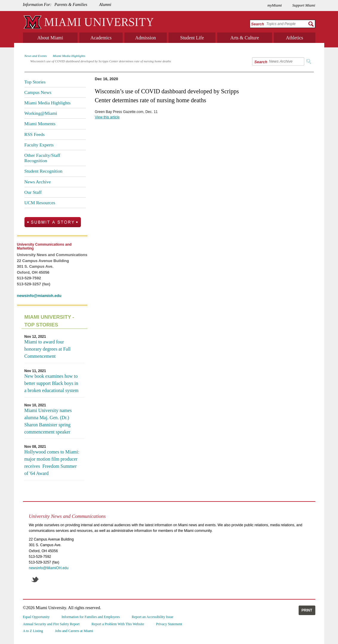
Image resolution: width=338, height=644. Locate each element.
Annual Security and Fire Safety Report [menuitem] (51, 624)
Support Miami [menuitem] (304, 5)
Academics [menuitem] (101, 38)
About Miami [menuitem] (50, 38)
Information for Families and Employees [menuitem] (91, 617)
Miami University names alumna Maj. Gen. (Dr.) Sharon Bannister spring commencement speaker (48, 421)
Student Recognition (44, 171)
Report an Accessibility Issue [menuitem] (152, 617)
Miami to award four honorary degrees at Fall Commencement (48, 349)
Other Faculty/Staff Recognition (43, 158)
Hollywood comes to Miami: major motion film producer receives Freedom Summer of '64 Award (52, 463)
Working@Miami (41, 113)
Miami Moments (40, 124)
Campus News (38, 92)
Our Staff (33, 192)
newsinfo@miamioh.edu (39, 296)
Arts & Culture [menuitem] (245, 38)
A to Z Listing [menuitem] (33, 631)
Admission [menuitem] (145, 38)
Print (307, 610)
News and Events (36, 56)
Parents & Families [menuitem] (71, 5)
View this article (107, 117)
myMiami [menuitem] (274, 5)
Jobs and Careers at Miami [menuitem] (74, 631)
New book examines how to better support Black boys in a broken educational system (52, 383)
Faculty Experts (39, 145)
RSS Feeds (35, 134)
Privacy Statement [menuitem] (169, 624)
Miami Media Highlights (69, 56)
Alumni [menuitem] (105, 5)
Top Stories (35, 82)
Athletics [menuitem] (294, 38)
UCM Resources (40, 203)
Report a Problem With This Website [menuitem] (118, 624)
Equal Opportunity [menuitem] (36, 617)
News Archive (38, 182)
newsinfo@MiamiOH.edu (49, 568)
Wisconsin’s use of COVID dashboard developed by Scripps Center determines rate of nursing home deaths (101, 61)
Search (258, 24)
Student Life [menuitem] (192, 38)
